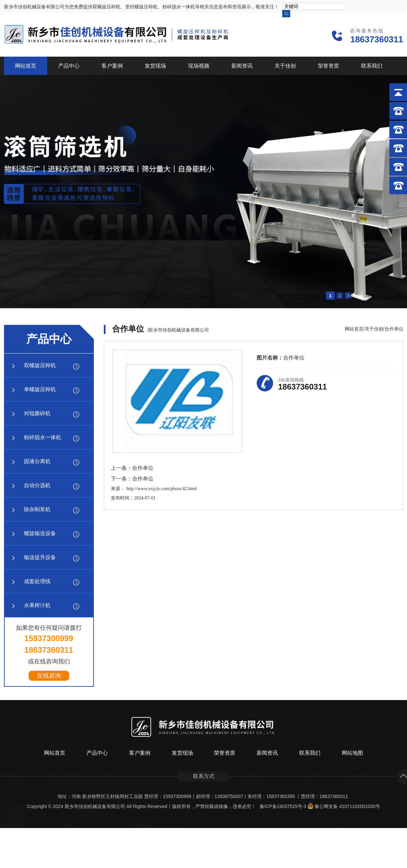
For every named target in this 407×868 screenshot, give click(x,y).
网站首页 (26, 66)
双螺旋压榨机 (40, 365)
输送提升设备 (40, 557)
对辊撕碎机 (37, 413)
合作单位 (394, 329)
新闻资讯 (242, 66)
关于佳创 (285, 66)
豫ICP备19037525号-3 (283, 806)
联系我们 (372, 66)
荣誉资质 (328, 66)
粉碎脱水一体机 (43, 437)
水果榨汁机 (37, 605)
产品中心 (69, 66)
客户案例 (112, 66)
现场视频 (199, 66)
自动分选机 (37, 485)
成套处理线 (37, 581)
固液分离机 (37, 461)
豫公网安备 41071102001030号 (344, 806)
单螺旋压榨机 (40, 389)
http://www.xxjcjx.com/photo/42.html (162, 489)
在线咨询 (49, 676)
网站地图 (352, 753)
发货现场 (155, 66)
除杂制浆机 (37, 509)
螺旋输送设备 (40, 533)
